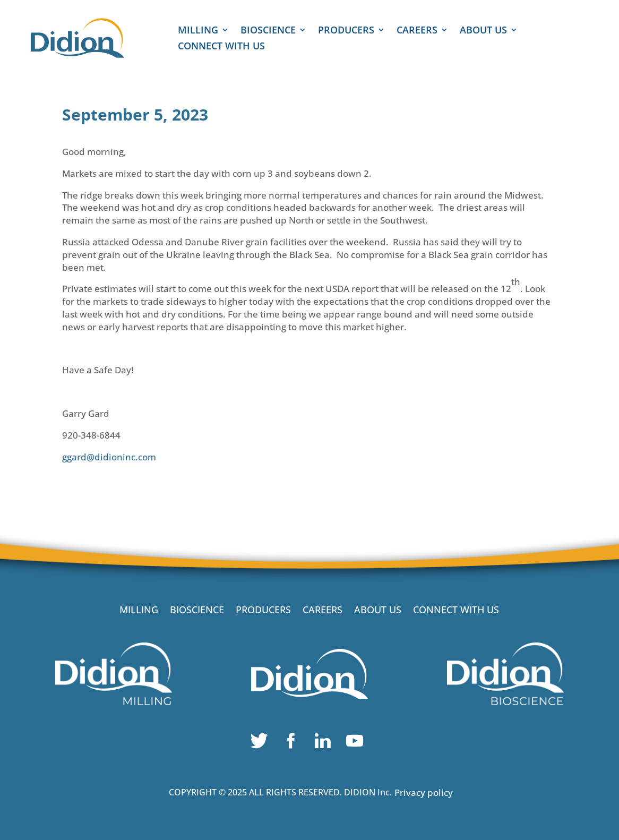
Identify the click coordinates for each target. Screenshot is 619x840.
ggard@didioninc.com (109, 457)
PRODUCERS (346, 31)
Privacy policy (424, 792)
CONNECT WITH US (221, 47)
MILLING (198, 31)
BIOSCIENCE (268, 31)
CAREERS (417, 31)
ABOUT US (483, 31)
